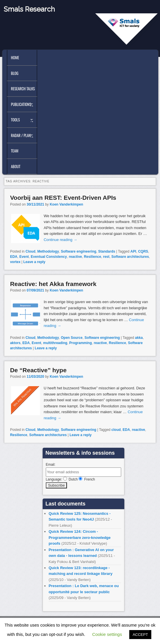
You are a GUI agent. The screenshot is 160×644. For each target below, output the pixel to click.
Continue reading (61, 240)
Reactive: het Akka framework (53, 284)
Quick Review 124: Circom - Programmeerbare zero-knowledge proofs (80, 537)
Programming (81, 343)
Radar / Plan (21, 135)
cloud (116, 430)
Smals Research (29, 9)
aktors (15, 343)
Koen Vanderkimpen (66, 204)
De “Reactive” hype (38, 370)
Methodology (48, 251)
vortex (15, 262)
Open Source (72, 338)
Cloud (30, 251)
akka (139, 338)
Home (15, 57)
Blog (15, 73)
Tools (16, 120)
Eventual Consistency (49, 257)
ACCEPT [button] (140, 635)
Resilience (92, 257)
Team (15, 151)
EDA (14, 257)
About (16, 166)
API (133, 251)
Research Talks (23, 89)
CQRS (143, 251)
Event (24, 257)
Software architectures (130, 257)
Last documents (66, 504)
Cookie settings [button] (107, 634)
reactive (75, 257)
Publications (21, 104)
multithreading (55, 343)
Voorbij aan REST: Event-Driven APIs (63, 198)
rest (106, 257)
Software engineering (79, 251)
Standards (107, 251)
